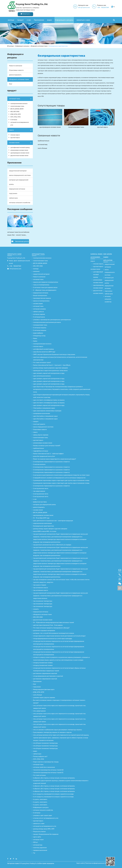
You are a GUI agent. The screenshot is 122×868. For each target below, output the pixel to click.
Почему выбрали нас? (40, 757)
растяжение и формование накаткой (45, 673)
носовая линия (14, 143)
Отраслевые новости (16, 70)
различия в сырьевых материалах (44, 631)
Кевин (35, 338)
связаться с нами (83, 16)
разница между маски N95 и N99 (44, 829)
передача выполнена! (40, 850)
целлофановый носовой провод (20, 148)
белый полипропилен (40, 296)
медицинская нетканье (17, 189)
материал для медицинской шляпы (19, 182)
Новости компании (16, 66)
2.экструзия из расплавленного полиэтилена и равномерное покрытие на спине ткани (61, 475)
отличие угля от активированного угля (46, 818)
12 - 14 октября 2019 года (41, 518)
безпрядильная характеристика (60, 46)
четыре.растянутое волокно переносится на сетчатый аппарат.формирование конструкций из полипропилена (59, 643)
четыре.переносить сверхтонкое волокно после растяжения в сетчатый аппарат (59, 636)
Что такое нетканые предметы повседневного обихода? (51, 628)
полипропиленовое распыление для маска (47, 322)
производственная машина (42, 298)
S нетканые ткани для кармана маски (45, 287)
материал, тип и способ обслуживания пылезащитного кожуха (54, 633)
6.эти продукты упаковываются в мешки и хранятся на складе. (54, 794)
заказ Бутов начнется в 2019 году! (44, 352)
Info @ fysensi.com (63, 8)
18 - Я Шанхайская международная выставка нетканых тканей (54, 623)
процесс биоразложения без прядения (46, 834)
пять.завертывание (39, 711)
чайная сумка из (38, 312)
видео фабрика (38, 333)
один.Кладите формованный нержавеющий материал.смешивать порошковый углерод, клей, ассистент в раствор (62, 396)
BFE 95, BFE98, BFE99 (17, 109)
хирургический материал (18, 171)
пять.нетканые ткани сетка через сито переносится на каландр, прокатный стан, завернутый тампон (60, 707)
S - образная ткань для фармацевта (45, 290)
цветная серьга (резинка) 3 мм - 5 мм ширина (48, 625)
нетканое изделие (39, 314)
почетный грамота (39, 424)
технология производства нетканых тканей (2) (48, 770)
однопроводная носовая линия (20, 153)
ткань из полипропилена (41, 285)
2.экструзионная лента (41, 488)
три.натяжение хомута (41, 588)
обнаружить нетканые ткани (40, 46)
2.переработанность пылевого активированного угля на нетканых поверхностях (59, 478)
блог (11, 84)
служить (36, 609)
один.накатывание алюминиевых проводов (47, 411)
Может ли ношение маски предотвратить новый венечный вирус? (55, 459)
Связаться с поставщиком (107, 7)
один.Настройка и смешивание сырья (45, 416)
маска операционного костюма (20, 175)
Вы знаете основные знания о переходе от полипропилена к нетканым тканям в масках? (59, 702)
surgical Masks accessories (96, 256)
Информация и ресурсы (64, 16)
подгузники (13, 193)
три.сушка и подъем (40, 585)
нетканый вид (43, 145)
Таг (34, 853)
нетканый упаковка (40, 309)
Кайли (35, 341)
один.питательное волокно (42, 376)
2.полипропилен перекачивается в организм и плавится (51, 462)
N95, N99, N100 (15, 112)
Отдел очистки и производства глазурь (46, 762)
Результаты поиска (39, 832)
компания (36, 271)
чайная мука (13, 198)
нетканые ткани (38, 840)
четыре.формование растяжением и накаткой (48, 676)
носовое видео (38, 304)
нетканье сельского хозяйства (20, 203)
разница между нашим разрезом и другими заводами (51, 368)
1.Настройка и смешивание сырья (44, 408)
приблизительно (44, 141)
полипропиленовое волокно (19, 104)
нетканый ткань (15, 99)
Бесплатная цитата (20, 241)
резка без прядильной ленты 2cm (44, 456)
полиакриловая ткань (40, 325)
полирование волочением (42, 413)
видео (49, 16)
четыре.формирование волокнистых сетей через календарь (53, 639)
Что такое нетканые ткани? (42, 363)
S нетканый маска (39, 317)
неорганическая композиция (43, 523)
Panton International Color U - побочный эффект (49, 454)
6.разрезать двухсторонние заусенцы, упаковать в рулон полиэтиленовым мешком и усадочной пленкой (61, 782)
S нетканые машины (40, 328)
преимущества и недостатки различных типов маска (50, 371)
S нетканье (14, 120)
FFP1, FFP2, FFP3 (15, 117)
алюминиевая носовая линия (19, 150)
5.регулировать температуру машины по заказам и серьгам (52, 732)
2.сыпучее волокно (39, 464)
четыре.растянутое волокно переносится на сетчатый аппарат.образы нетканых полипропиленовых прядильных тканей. (59, 669)
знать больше (42, 148)
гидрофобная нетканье (41, 451)
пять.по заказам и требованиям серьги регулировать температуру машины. (58, 730)
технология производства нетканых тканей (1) (48, 773)
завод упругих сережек (41, 435)
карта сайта (37, 837)
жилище (11, 16)
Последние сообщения (20, 209)
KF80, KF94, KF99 (16, 114)
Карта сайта (81, 863)
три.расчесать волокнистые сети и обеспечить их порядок (52, 545)
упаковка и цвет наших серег (43, 815)
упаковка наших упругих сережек (44, 698)
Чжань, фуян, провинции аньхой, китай (20, 262)
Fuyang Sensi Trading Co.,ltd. (16, 258)
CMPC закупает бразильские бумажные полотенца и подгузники (54, 354)
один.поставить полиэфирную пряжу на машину (49, 400)
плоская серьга (15, 135)
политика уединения (40, 848)
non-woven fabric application (108, 257)
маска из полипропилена (41, 301)
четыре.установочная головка (43, 663)
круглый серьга (15, 138)
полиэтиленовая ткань (17, 106)
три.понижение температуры (43, 601)
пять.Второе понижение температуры (46, 743)
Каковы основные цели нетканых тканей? (47, 446)
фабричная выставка (40, 502)
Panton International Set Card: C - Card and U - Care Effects (52, 365)
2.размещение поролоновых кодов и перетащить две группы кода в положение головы (61, 480)
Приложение (39, 16)
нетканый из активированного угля (20, 124)
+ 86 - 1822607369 (82, 8)
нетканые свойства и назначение (44, 767)
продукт (20, 16)
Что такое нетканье (40, 775)
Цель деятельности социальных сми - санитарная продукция (53, 521)
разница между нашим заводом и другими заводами (50, 529)
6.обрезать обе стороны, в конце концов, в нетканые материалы (54, 778)
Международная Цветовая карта (44, 690)
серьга (11, 130)
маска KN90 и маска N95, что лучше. (45, 531)
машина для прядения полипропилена (46, 282)
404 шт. (36, 842)
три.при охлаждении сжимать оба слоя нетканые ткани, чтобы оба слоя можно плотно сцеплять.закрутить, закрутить (61, 581)
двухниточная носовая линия (19, 156)
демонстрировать (15, 75)
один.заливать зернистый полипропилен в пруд (49, 373)
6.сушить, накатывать (40, 799)
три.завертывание (39, 491)
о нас (29, 16)
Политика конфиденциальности (96, 863)
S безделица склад (39, 336)
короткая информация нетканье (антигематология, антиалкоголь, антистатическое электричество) (60, 359)
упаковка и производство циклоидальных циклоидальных (52, 320)
